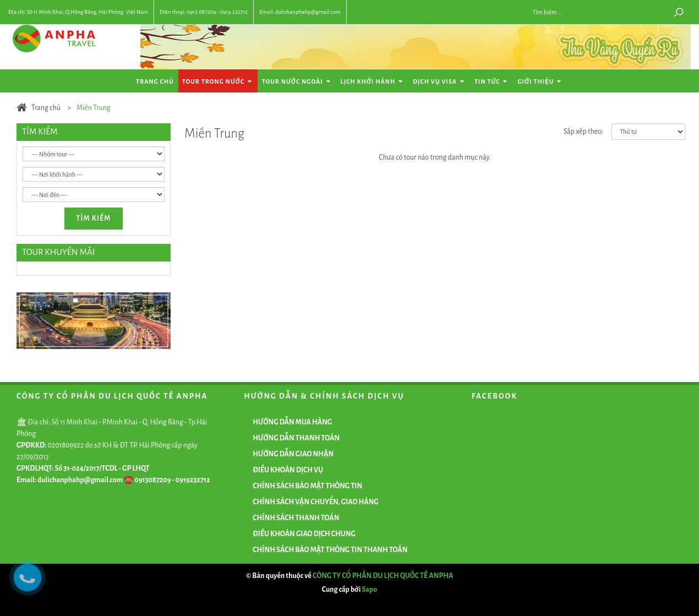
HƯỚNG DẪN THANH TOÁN (296, 438)
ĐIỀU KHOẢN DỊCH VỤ (288, 470)
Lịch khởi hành (373, 82)
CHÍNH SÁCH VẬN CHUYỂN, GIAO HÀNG (315, 502)
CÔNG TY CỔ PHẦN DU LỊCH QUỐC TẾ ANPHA (383, 576)
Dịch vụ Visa (439, 82)
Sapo (370, 590)
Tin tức (492, 82)
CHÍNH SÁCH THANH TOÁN (296, 518)
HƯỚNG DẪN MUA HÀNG (292, 422)
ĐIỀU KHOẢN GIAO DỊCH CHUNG (304, 534)
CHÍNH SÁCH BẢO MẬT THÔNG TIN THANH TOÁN (330, 550)
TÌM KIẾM (40, 131)
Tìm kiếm (94, 219)
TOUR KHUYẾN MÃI (58, 252)
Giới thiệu (540, 82)
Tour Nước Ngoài (297, 82)
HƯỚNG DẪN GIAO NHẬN (293, 454)
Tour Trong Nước (218, 82)
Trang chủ (155, 81)
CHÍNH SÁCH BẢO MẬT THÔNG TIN (307, 486)
